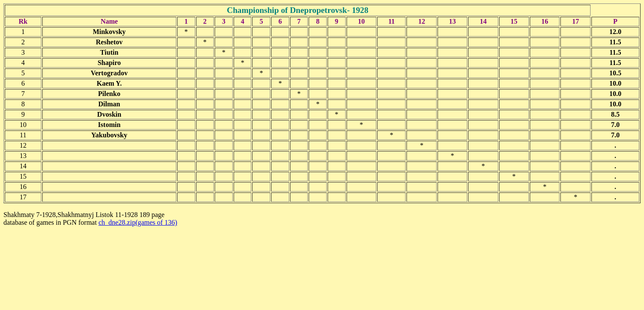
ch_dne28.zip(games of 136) (138, 222)
